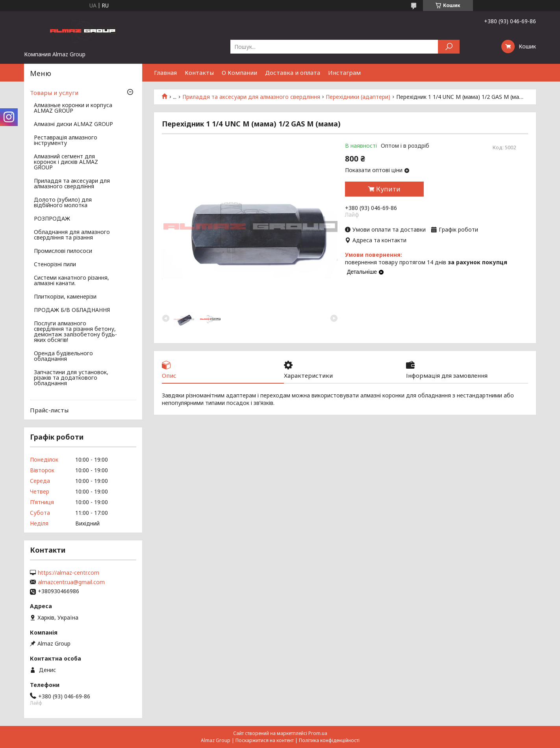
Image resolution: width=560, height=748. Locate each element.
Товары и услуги (54, 93)
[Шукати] (449, 47)
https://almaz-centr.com (69, 573)
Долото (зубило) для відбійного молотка (63, 203)
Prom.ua (318, 733)
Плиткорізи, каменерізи (65, 297)
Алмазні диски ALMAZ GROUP (73, 124)
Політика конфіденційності (329, 740)
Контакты (199, 72)
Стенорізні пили (55, 265)
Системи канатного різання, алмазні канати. (71, 281)
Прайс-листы (49, 410)
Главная (165, 72)
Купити (388, 189)
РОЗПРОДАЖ (52, 219)
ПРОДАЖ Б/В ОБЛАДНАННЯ (72, 310)
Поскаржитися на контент (265, 740)
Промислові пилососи (63, 251)
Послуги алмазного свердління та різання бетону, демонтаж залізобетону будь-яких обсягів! (75, 332)
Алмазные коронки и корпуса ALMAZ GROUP (73, 108)
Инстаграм (344, 72)
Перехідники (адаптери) (358, 97)
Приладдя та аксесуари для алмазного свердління (251, 97)
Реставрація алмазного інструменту (66, 141)
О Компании (239, 72)
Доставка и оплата (293, 72)
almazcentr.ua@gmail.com (71, 582)
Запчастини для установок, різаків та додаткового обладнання (71, 378)
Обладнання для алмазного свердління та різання (72, 235)
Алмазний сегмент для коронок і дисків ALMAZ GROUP (66, 162)
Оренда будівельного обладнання (63, 356)
